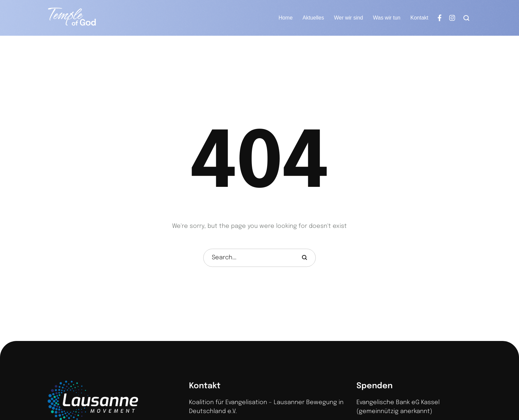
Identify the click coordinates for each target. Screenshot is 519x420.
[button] (501, 390)
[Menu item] (285, 18)
